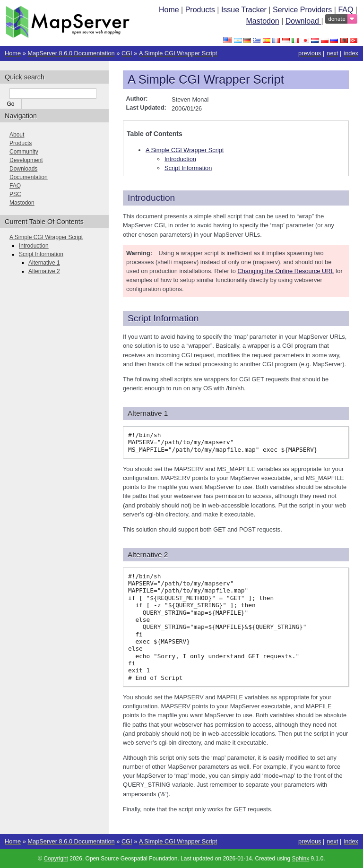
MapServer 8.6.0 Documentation (71, 53)
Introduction (180, 159)
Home (169, 10)
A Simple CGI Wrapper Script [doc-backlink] (206, 79)
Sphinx (301, 859)
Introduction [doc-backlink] (151, 198)
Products (200, 10)
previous (310, 53)
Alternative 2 (44, 271)
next (332, 53)
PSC (15, 194)
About (17, 135)
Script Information (188, 168)
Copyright (56, 859)
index (351, 53)
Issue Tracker (244, 10)
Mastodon (262, 21)
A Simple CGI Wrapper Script (178, 53)
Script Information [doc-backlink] (163, 318)
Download (303, 21)
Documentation (29, 177)
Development (26, 160)
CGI (127, 53)
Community (24, 152)
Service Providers (302, 10)
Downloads (23, 169)
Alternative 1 (44, 263)
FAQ (346, 10)
